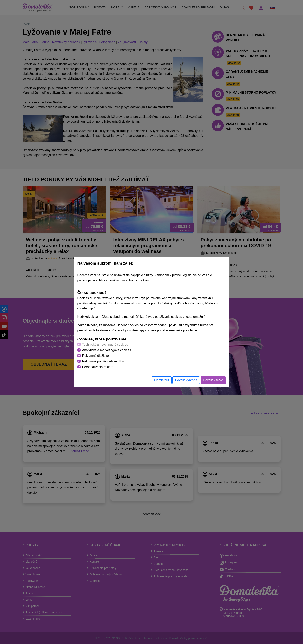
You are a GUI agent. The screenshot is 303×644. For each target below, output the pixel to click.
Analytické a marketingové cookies (107, 350)
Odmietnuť (162, 380)
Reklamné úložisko (95, 356)
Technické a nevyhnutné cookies (105, 345)
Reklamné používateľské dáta (103, 361)
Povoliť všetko (213, 380)
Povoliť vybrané (186, 380)
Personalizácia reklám (98, 367)
